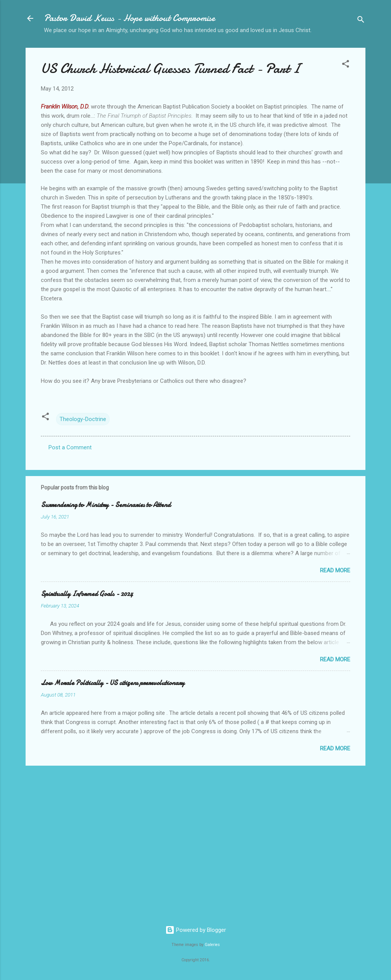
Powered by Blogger (196, 930)
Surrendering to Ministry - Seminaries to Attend (106, 505)
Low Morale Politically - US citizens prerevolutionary (113, 683)
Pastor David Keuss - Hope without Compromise (129, 18)
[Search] (361, 21)
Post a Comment (70, 447)
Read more (335, 570)
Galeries (212, 945)
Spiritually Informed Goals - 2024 (87, 594)
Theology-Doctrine (83, 419)
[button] (346, 65)
